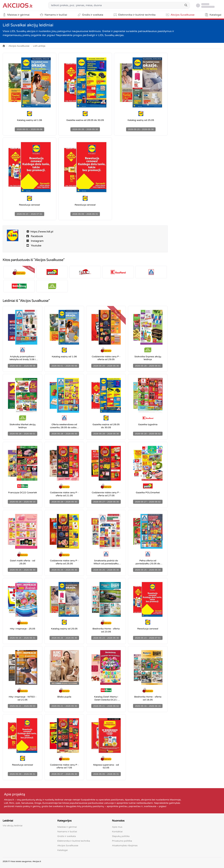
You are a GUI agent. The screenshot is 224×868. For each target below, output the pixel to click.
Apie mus (117, 827)
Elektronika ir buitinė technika (74, 841)
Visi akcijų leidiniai (13, 826)
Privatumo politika (122, 841)
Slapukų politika (121, 836)
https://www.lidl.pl (42, 232)
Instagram (37, 241)
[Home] (4, 46)
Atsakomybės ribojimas (125, 846)
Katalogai (62, 850)
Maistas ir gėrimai (67, 827)
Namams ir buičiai (67, 832)
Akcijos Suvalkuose (19, 46)
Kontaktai (117, 832)
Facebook (37, 236)
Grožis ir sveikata (67, 836)
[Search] (186, 5)
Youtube (36, 246)
